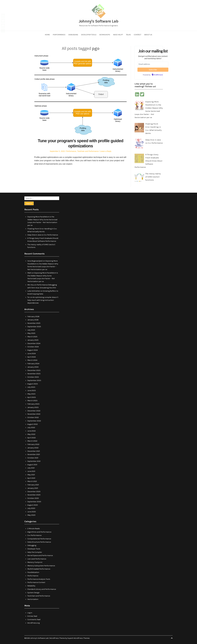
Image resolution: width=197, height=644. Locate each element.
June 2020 (32, 512)
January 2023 (33, 407)
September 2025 (34, 327)
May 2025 (31, 333)
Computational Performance (39, 539)
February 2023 (33, 404)
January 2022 (33, 448)
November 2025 (34, 323)
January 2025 (33, 340)
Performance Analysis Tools (39, 579)
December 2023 (34, 370)
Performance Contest (36, 582)
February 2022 (33, 444)
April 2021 (31, 478)
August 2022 (33, 424)
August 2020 (33, 505)
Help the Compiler (35, 552)
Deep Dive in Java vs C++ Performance (43, 235)
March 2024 (32, 360)
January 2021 (33, 488)
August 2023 (33, 384)
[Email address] (153, 64)
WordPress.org (33, 623)
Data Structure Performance (39, 542)
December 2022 (34, 411)
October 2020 (33, 498)
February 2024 (33, 364)
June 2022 (32, 431)
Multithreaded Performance (39, 569)
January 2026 (33, 320)
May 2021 (31, 475)
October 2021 (33, 458)
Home (47, 35)
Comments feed (34, 620)
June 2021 (31, 471)
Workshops (105, 35)
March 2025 (32, 337)
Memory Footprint (35, 562)
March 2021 (32, 481)
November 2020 (34, 495)
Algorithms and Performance (39, 532)
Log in (30, 613)
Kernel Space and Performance (40, 555)
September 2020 (34, 502)
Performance (59, 35)
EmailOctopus (158, 75)
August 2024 (33, 350)
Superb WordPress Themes (79, 638)
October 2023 (33, 377)
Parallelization (33, 572)
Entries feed (32, 616)
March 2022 (32, 441)
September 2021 (34, 461)
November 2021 (34, 454)
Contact (138, 35)
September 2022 (34, 421)
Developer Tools (89, 35)
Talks (128, 35)
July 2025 (31, 330)
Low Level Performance (37, 559)
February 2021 (33, 485)
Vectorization (33, 599)
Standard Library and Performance (42, 589)
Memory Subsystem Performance (41, 566)
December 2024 (34, 343)
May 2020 (31, 515)
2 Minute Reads (34, 529)
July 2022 (31, 428)
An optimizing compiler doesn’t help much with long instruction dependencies (43, 300)
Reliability (31, 586)
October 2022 (33, 417)
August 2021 (32, 465)
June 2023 (32, 391)
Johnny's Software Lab (98, 21)
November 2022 (34, 414)
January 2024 (33, 367)
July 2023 (31, 387)
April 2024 (32, 357)
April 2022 (32, 438)
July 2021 (31, 468)
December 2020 (34, 492)
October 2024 (33, 347)
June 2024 (32, 354)
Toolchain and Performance (88, 151)
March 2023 (32, 401)
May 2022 (31, 434)
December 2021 (34, 451)
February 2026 (33, 317)
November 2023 (34, 374)
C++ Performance (34, 535)
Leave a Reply (106, 151)
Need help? (118, 35)
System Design (33, 593)
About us (148, 35)
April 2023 (32, 397)
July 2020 (31, 508)
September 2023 (34, 380)
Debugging (73, 35)
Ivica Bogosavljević (35, 261)
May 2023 (31, 394)
